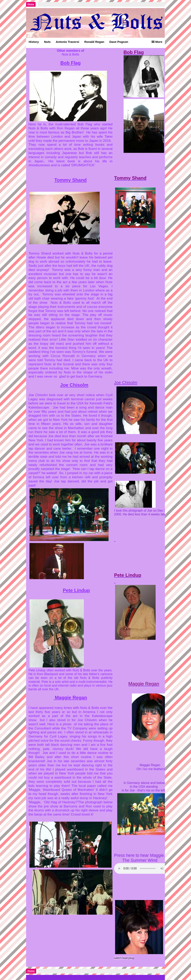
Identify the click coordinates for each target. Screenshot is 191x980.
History (34, 42)
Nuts (47, 42)
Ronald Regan (94, 42)
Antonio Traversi (67, 42)
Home (31, 4)
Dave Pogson (119, 42)
